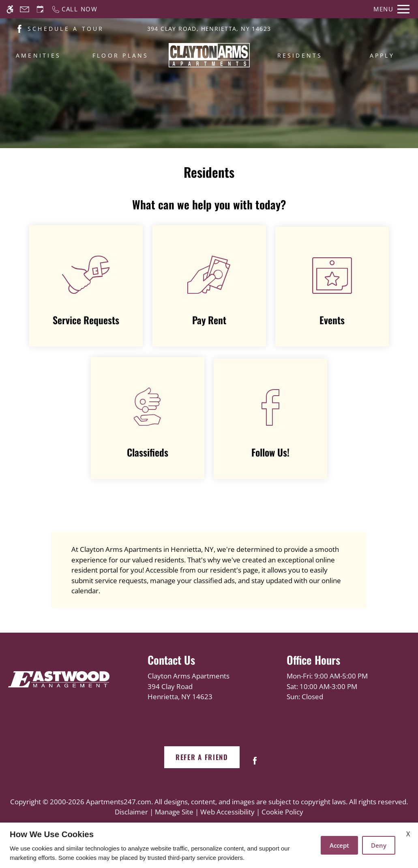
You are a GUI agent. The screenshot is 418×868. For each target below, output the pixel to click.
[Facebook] (255, 764)
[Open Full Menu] (391, 9)
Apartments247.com (119, 802)
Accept (339, 845)
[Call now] (74, 9)
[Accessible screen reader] (10, 9)
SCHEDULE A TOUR (66, 29)
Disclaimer (131, 812)
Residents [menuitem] (300, 56)
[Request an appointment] (40, 9)
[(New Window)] (19, 28)
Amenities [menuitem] (38, 56)
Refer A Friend (202, 757)
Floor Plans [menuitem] (121, 56)
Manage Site (174, 812)
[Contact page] (25, 9)
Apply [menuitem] (382, 56)
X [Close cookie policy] (408, 834)
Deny (379, 845)
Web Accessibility (227, 812)
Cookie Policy (282, 812)
